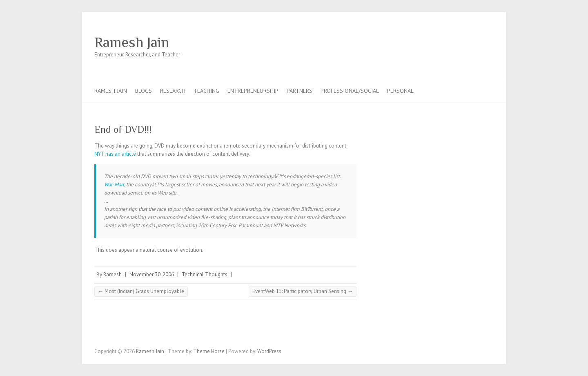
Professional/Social (350, 91)
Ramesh (112, 274)
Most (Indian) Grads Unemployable (141, 291)
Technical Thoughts (205, 274)
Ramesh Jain (132, 42)
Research (173, 91)
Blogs (144, 91)
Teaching (206, 91)
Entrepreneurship (253, 91)
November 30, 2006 (152, 274)
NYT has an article (115, 154)
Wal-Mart (114, 185)
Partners (300, 91)
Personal (400, 91)
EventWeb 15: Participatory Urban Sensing (303, 291)
